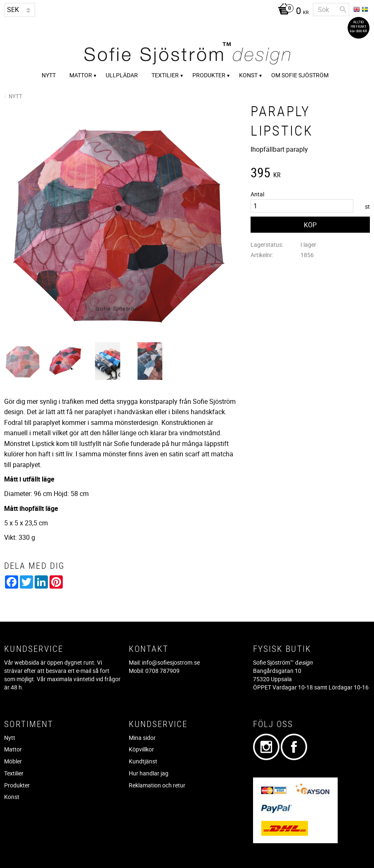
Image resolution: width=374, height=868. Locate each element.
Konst (12, 797)
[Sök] (343, 10)
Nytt (10, 738)
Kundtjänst (143, 761)
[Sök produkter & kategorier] (331, 10)
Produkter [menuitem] (209, 75)
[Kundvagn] (291, 12)
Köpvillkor (141, 749)
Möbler (13, 761)
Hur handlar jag (149, 773)
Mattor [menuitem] (81, 75)
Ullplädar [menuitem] (122, 75)
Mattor (13, 749)
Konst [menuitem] (248, 75)
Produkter (17, 785)
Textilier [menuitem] (165, 75)
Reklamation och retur (157, 785)
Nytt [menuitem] (49, 75)
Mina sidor (142, 738)
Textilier (14, 773)
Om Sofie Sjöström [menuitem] (300, 75)
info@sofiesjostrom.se (171, 662)
